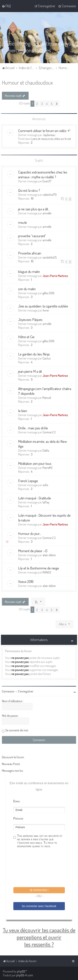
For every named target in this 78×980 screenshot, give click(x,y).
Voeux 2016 (26, 581)
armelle (47, 213)
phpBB (21, 971)
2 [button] (37, 104)
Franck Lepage (28, 481)
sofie (45, 485)
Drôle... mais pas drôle (33, 428)
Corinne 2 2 (49, 432)
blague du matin (29, 271)
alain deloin (49, 555)
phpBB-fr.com (25, 975)
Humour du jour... (30, 533)
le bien (23, 411)
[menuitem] (6, 6)
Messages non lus (12, 771)
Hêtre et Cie (26, 337)
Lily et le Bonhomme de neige (39, 568)
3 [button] (42, 104)
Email (17, 801)
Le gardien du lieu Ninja (34, 354)
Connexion (8, 691)
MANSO (47, 572)
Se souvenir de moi (17, 730)
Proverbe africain (30, 253)
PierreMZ (48, 468)
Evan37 (47, 181)
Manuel (47, 398)
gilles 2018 (48, 293)
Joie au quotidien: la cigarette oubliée (43, 306)
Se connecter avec (39, 906)
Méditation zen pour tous (35, 463)
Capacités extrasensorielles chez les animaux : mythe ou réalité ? (43, 174)
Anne (46, 310)
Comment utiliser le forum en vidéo (42, 131)
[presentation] (42, 868)
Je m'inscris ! (39, 890)
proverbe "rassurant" (32, 236)
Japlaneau (49, 135)
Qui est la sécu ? (29, 190)
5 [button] (52, 104)
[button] (57, 104)
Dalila (46, 450)
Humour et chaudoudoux (27, 82)
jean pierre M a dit (30, 371)
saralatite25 (50, 257)
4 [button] (47, 104)
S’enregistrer (26, 691)
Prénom (18, 818)
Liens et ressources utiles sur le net (51, 139)
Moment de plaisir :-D (33, 551)
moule (23, 222)
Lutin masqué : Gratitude (35, 498)
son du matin (27, 289)
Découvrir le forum (13, 757)
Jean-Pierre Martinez (55, 276)
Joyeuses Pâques (30, 319)
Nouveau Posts (11, 764)
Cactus (47, 358)
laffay (46, 502)
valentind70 (50, 195)
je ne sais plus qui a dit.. (34, 209)
